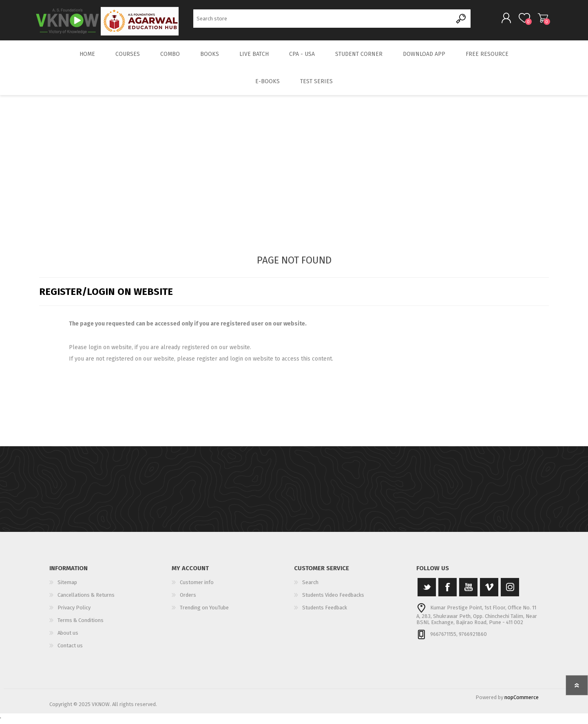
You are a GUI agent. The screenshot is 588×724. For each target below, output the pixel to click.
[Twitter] (427, 592)
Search (461, 21)
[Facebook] (448, 592)
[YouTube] (468, 592)
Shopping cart (540, 20)
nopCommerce (522, 702)
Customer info (197, 587)
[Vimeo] (489, 592)
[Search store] (323, 21)
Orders (188, 599)
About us (68, 637)
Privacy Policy (74, 612)
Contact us (70, 650)
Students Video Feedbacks (333, 599)
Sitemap (67, 587)
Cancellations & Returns (86, 599)
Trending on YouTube (204, 612)
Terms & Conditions (81, 625)
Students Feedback (325, 612)
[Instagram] (510, 592)
